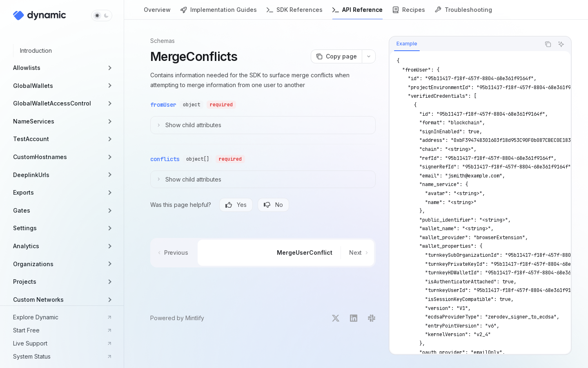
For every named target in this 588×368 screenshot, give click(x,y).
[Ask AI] (561, 44)
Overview (157, 13)
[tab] (407, 44)
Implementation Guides (219, 13)
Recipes (409, 13)
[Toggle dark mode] (102, 16)
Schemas (163, 41)
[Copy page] (336, 56)
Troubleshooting (463, 13)
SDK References (295, 13)
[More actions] (369, 56)
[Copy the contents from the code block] (548, 44)
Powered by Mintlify (177, 318)
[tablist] (465, 44)
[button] (62, 68)
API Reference (357, 13)
